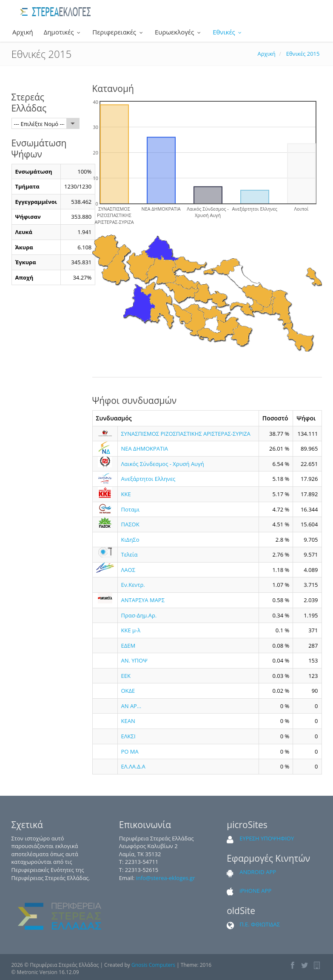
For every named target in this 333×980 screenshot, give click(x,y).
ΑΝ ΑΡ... (131, 706)
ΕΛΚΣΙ (128, 736)
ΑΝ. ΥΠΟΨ (134, 660)
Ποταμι (131, 509)
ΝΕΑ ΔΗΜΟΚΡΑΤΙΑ (145, 449)
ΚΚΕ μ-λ (131, 630)
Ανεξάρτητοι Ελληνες (148, 479)
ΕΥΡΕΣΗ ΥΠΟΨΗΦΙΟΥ (267, 838)
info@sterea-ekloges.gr (166, 878)
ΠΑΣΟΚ (130, 524)
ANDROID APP (258, 872)
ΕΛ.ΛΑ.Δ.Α (133, 766)
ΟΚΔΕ (128, 691)
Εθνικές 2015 (303, 54)
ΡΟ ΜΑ (130, 751)
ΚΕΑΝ (128, 721)
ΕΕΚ (126, 676)
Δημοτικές (63, 32)
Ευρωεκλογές (178, 32)
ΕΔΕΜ (128, 646)
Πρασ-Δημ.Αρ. (139, 615)
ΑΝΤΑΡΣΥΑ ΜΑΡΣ (143, 600)
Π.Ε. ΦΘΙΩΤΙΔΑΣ (260, 924)
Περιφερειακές (118, 32)
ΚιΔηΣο (130, 540)
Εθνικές (228, 32)
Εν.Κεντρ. (133, 585)
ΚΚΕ (126, 494)
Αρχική (22, 32)
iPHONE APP (255, 891)
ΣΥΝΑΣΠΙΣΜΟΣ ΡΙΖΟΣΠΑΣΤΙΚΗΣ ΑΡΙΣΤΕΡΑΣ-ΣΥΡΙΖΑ (186, 434)
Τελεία (129, 554)
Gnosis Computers (153, 965)
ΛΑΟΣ (128, 570)
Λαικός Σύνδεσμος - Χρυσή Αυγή (163, 464)
